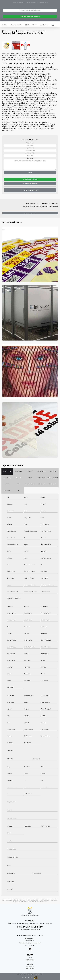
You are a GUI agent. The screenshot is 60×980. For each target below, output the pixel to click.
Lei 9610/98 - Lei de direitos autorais (37, 901)
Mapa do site (30, 968)
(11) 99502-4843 (30, 941)
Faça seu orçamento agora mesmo (30, 10)
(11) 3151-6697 (30, 938)
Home (4, 25)
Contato (44, 25)
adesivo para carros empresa (31, 31)
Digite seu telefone (30, 153)
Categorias (12, 31)
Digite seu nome (30, 143)
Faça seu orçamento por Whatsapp (30, 16)
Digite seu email (30, 148)
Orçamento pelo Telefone (30, 183)
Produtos (30, 25)
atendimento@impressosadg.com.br (30, 943)
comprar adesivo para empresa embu (41, 31)
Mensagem (30, 158)
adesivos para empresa (21, 31)
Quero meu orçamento (30, 213)
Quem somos (16, 25)
